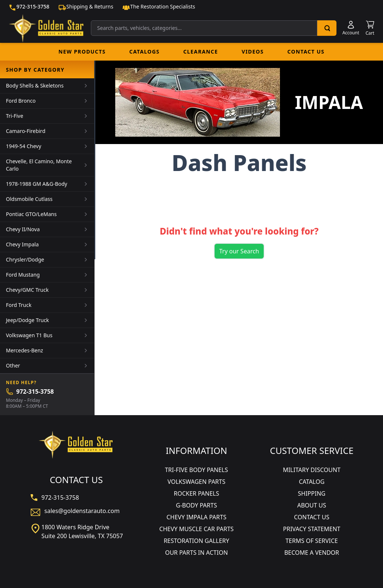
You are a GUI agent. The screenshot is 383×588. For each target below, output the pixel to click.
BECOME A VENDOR (312, 553)
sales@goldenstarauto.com (82, 511)
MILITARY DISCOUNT (312, 470)
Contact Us (306, 52)
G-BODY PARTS (196, 505)
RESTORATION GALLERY (196, 541)
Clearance (201, 52)
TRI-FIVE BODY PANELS (196, 470)
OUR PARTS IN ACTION (196, 553)
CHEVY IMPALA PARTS (196, 517)
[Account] (351, 28)
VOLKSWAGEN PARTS (196, 482)
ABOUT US (312, 505)
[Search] (327, 28)
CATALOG (312, 482)
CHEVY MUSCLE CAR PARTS (196, 529)
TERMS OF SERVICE (312, 541)
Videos (253, 52)
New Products (82, 52)
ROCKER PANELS (196, 493)
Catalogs (144, 52)
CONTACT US (312, 517)
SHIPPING (312, 493)
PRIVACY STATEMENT (312, 529)
